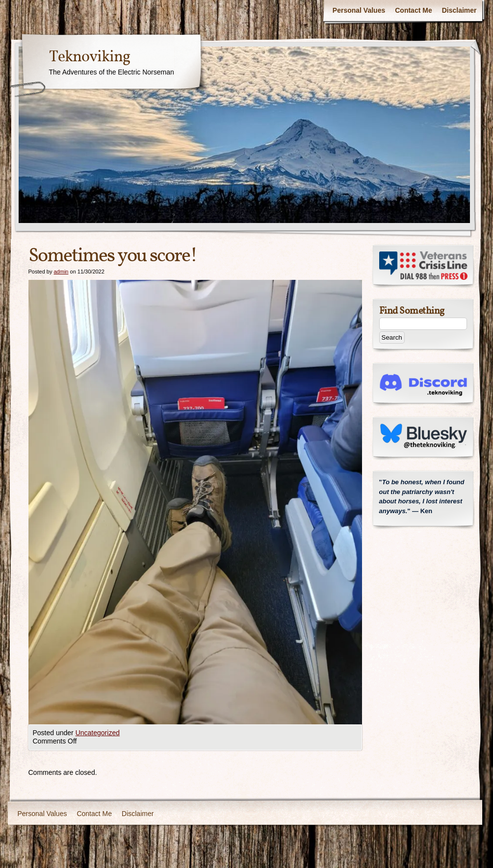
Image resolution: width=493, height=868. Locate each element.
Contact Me (413, 10)
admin (61, 272)
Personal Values (359, 10)
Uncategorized (98, 733)
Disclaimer (459, 10)
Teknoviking (90, 57)
